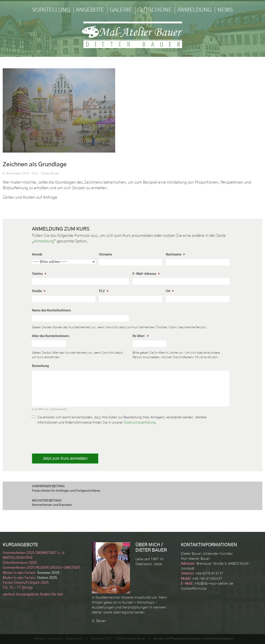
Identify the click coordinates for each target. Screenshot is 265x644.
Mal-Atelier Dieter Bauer (132, 35)
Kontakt (39, 639)
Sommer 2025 (31, 573)
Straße (39, 291)
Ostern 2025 (30, 578)
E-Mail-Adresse (146, 274)
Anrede (37, 255)
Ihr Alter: (141, 336)
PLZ (104, 291)
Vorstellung (51, 10)
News (225, 10)
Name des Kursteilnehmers (51, 311)
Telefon (39, 274)
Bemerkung (40, 366)
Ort (170, 291)
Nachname (175, 255)
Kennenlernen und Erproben (132, 503)
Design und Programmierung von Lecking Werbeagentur (193, 639)
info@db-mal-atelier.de (214, 584)
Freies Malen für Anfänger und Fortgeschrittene (132, 488)
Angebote (90, 10)
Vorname (106, 255)
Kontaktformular (194, 588)
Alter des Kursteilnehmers (51, 336)
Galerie (121, 10)
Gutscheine (155, 10)
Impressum (55, 639)
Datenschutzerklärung (140, 423)
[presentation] (66, 437)
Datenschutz (74, 639)
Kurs (35, 173)
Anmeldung (194, 10)
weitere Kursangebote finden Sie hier (33, 594)
